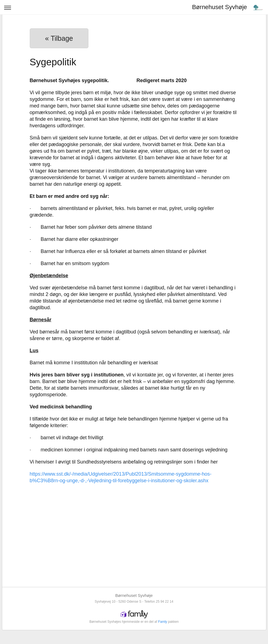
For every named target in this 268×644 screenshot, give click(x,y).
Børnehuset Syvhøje (219, 7)
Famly (163, 622)
